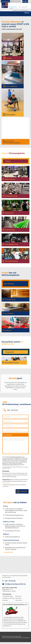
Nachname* (15, 421)
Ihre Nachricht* (15, 444)
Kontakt (11, 8)
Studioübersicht (5, 1)
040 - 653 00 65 (13, 410)
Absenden (24, 491)
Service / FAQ (24, 7)
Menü (27, 13)
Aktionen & (13, 142)
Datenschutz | (20, 637)
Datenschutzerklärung (17, 457)
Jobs (20, 7)
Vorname (15, 417)
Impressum (27, 637)
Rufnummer (15, 430)
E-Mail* (15, 426)
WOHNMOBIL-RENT (13, 7)
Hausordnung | (12, 637)
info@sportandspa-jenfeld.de (10, 465)
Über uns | (5, 637)
